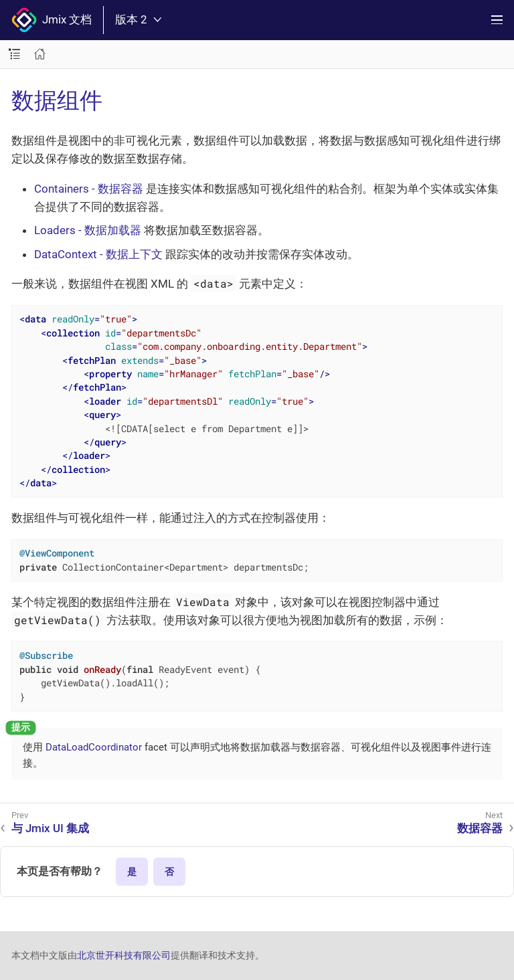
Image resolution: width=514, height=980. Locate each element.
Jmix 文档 (52, 20)
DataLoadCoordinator (94, 747)
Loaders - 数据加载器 (88, 230)
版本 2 (138, 20)
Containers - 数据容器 (89, 189)
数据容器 (480, 828)
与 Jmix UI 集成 (50, 828)
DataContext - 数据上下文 (98, 254)
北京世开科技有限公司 (124, 955)
